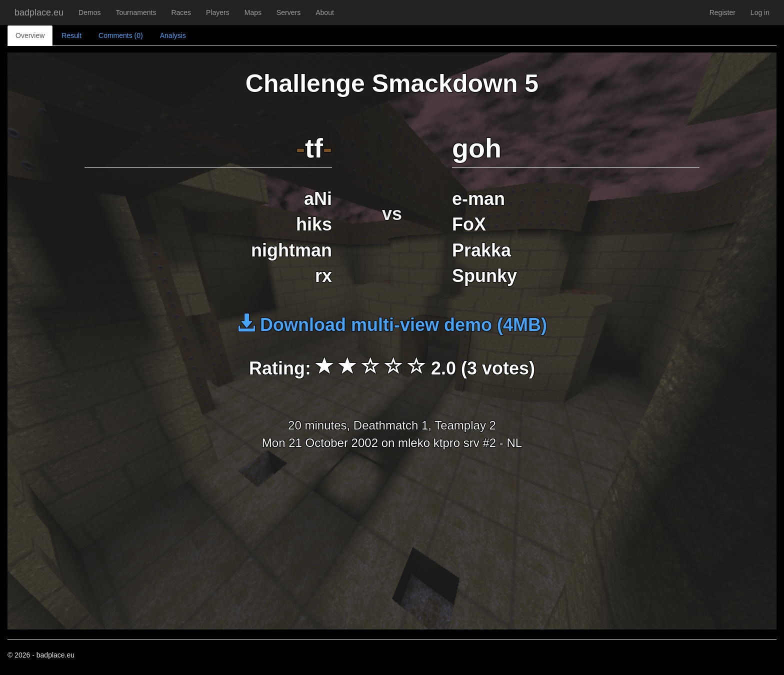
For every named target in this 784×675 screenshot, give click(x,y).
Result (71, 35)
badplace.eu (39, 12)
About (325, 12)
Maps (253, 12)
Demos (89, 12)
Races (181, 12)
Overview (30, 35)
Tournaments (136, 12)
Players (218, 12)
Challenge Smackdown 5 (392, 83)
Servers (288, 12)
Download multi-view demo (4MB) (392, 325)
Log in (760, 12)
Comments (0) (121, 35)
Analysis (173, 35)
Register (722, 12)
